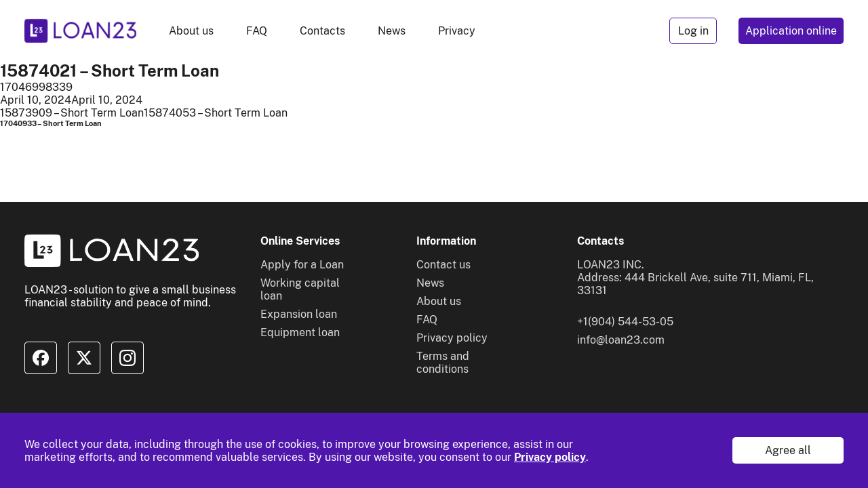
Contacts (322, 31)
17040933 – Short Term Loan (51, 123)
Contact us (443, 265)
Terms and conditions (443, 363)
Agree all (788, 450)
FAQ (257, 31)
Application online (791, 31)
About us (191, 31)
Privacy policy (550, 457)
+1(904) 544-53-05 (625, 322)
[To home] (80, 31)
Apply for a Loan (302, 265)
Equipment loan (300, 332)
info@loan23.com (621, 340)
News (392, 31)
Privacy (457, 31)
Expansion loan (299, 314)
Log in (693, 31)
